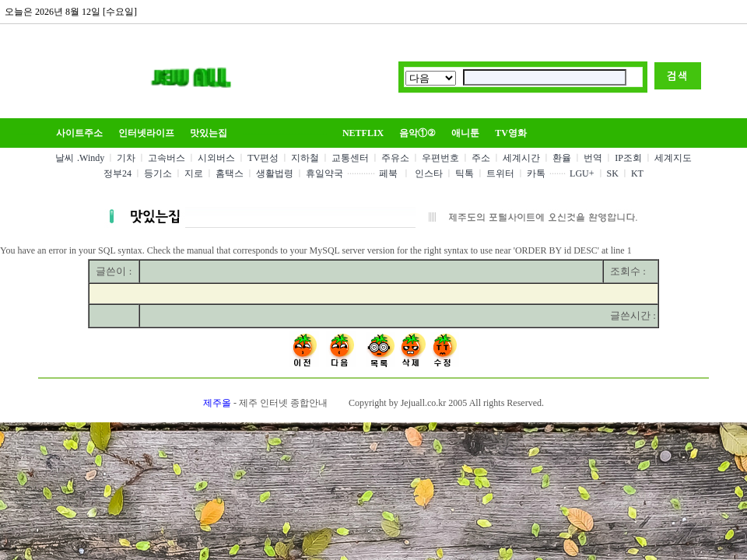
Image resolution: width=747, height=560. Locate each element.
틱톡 (465, 173)
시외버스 (216, 158)
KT (637, 173)
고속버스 (167, 158)
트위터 (500, 173)
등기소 (158, 173)
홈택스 (230, 173)
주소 (481, 158)
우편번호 (440, 158)
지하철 (305, 158)
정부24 (117, 173)
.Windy (91, 158)
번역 (593, 158)
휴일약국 (324, 173)
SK (613, 173)
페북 (388, 173)
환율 (562, 158)
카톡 (536, 173)
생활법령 (275, 173)
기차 (126, 158)
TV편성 (263, 158)
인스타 (429, 173)
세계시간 (521, 158)
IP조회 (628, 158)
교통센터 (350, 158)
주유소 (395, 158)
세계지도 (673, 158)
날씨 (65, 158)
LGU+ (582, 173)
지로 (194, 173)
